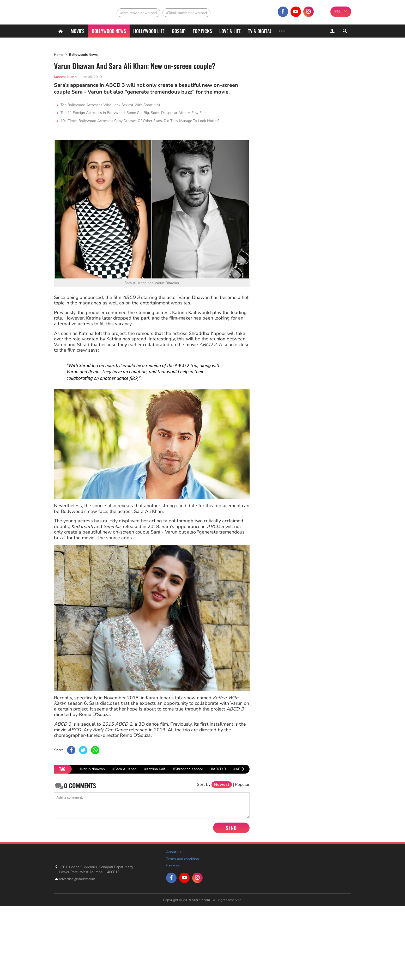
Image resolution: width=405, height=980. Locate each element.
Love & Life (230, 31)
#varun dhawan (92, 769)
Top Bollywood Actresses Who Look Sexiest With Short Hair (110, 105)
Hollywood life (149, 31)
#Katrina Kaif (155, 769)
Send (231, 828)
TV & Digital (260, 31)
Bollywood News (109, 31)
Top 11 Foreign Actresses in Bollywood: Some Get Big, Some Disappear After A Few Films (134, 113)
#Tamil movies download (186, 13)
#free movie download (138, 13)
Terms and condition (183, 859)
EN (337, 12)
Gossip (179, 31)
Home (59, 55)
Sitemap (173, 866)
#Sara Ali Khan (125, 769)
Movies (78, 31)
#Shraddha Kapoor (188, 769)
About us (174, 852)
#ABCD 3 (218, 769)
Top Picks (202, 31)
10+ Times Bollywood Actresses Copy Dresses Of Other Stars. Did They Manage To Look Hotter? (140, 121)
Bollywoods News (83, 55)
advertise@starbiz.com (77, 879)
